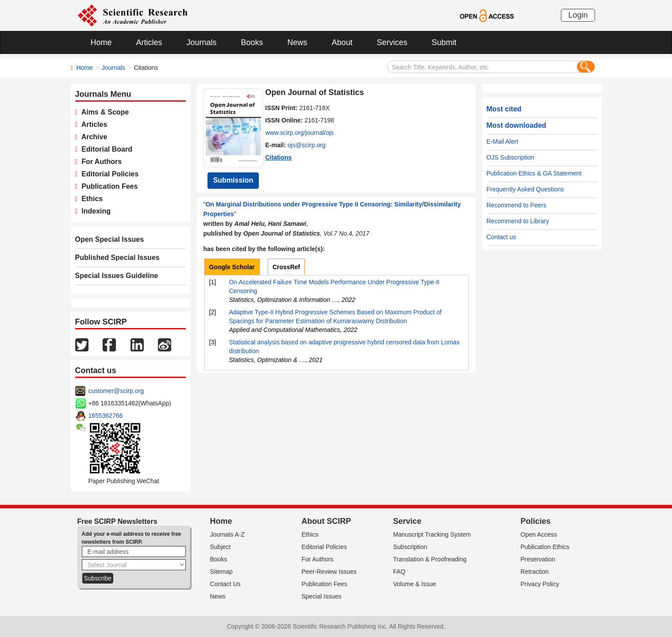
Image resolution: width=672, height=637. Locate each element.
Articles (149, 42)
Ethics (90, 199)
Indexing (94, 211)
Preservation (538, 559)
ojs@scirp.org (307, 145)
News (298, 42)
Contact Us (225, 584)
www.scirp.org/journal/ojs (300, 133)
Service (407, 521)
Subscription (410, 547)
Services (392, 42)
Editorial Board (105, 149)
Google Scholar (232, 267)
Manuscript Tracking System (432, 534)
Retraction (535, 572)
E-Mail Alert (503, 141)
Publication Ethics (545, 547)
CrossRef (286, 267)
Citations (279, 157)
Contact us (501, 237)
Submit (444, 42)
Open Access (539, 534)
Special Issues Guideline (117, 276)
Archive (92, 137)
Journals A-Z (228, 534)
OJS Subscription (511, 157)
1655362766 (106, 416)
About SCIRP (326, 521)
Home (101, 42)
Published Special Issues (117, 257)
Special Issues (322, 596)
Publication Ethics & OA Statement (534, 173)
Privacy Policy (540, 584)
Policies (536, 521)
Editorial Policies (108, 174)
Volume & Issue (415, 584)
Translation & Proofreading (430, 559)
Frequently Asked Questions (525, 189)
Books (252, 42)
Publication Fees (108, 186)
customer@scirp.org (116, 391)
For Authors (100, 162)
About (342, 42)
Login (578, 15)
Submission (233, 180)
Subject (221, 547)
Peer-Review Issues (329, 572)
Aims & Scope (103, 112)
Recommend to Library (518, 221)
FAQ (399, 572)
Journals (202, 42)
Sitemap (221, 572)
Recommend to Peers (516, 205)
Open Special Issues (110, 239)
